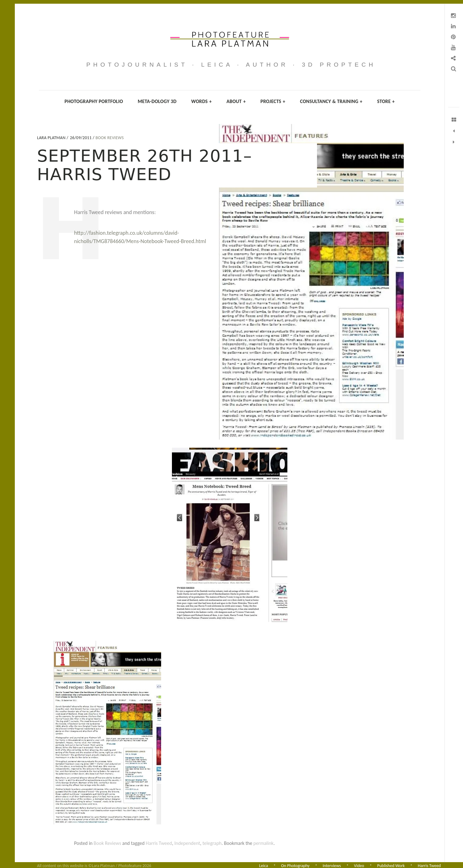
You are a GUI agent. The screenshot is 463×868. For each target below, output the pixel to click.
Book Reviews (110, 138)
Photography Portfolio (94, 101)
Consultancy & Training (331, 101)
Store (386, 101)
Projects (273, 101)
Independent (187, 843)
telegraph (212, 843)
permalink (263, 843)
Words (202, 101)
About (236, 101)
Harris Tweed (159, 843)
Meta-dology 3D (157, 101)
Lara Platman (52, 138)
